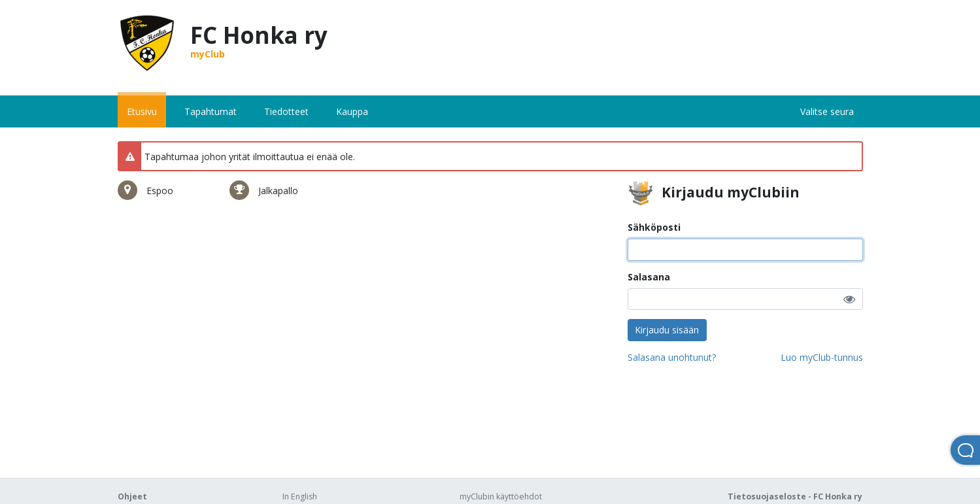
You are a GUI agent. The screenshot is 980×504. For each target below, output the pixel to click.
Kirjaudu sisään (667, 330)
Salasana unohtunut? (672, 357)
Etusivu (142, 111)
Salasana (649, 277)
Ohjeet (132, 496)
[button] (849, 299)
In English (300, 496)
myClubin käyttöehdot (501, 496)
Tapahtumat (211, 111)
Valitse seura (827, 111)
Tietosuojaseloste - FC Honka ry (795, 496)
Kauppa (352, 111)
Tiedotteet (286, 111)
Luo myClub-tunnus (822, 357)
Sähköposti (654, 227)
